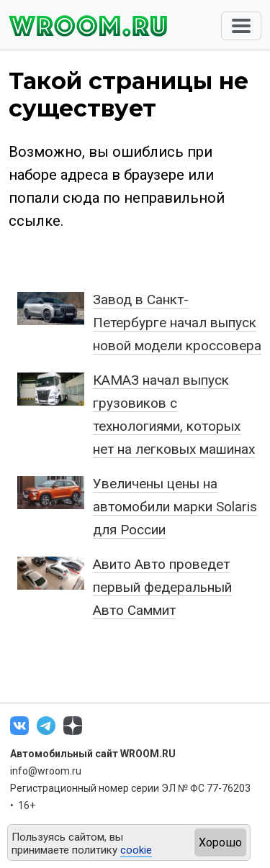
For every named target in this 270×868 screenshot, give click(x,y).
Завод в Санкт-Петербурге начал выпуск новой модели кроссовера (177, 323)
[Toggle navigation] (241, 26)
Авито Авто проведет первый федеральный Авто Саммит (162, 587)
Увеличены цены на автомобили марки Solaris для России (175, 507)
